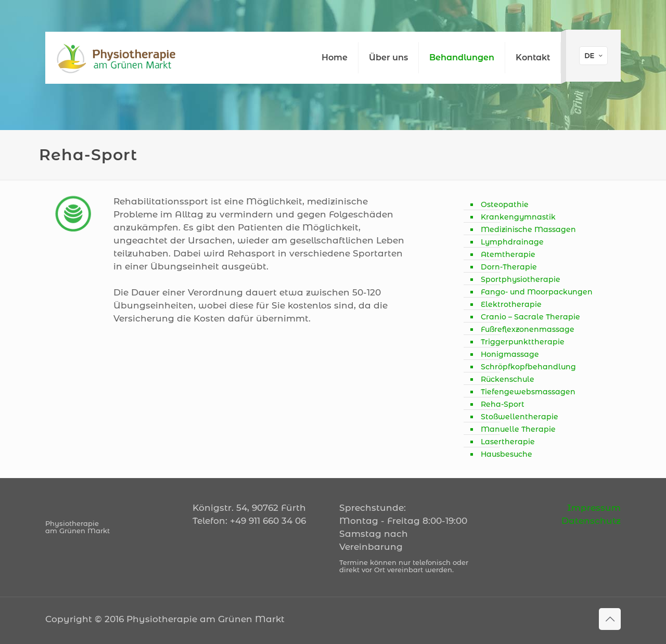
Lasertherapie (508, 442)
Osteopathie (505, 204)
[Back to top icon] (610, 619)
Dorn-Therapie (509, 267)
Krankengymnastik (518, 217)
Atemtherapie (508, 254)
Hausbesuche (507, 454)
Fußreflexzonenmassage (528, 329)
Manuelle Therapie (518, 429)
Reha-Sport (503, 404)
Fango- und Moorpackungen (537, 292)
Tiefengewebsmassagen (528, 392)
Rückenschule (508, 379)
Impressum (594, 508)
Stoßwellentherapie (520, 417)
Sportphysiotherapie (521, 279)
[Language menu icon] (593, 56)
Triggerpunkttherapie (523, 342)
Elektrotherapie (511, 304)
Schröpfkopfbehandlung (528, 367)
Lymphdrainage (512, 242)
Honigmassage (510, 354)
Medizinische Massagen (528, 229)
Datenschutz (591, 521)
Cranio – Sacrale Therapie (530, 317)
